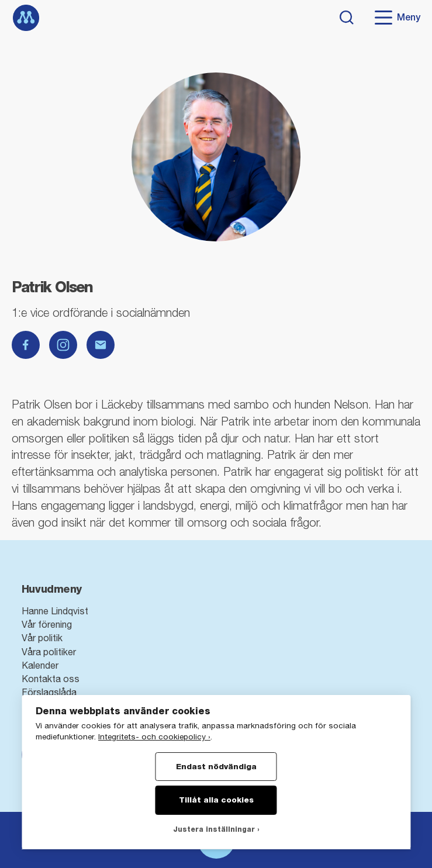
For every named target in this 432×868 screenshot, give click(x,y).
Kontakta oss (51, 679)
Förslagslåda (49, 692)
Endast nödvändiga (216, 766)
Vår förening (47, 624)
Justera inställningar (214, 829)
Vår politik (42, 638)
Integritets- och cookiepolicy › (154, 736)
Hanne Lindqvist (55, 611)
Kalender (40, 665)
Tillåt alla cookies (216, 800)
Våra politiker (49, 652)
